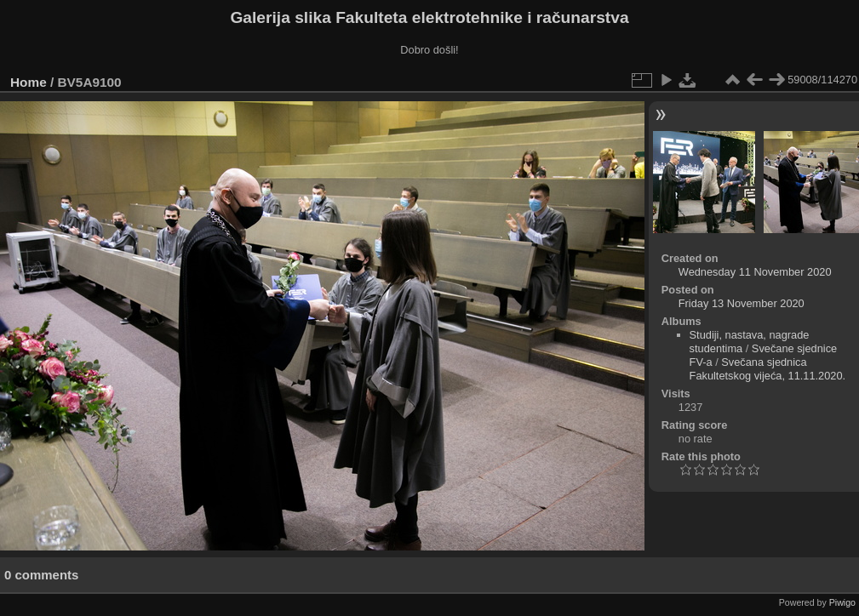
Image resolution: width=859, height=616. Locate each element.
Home (29, 82)
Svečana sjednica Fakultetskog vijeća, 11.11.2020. (768, 369)
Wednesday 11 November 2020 (755, 272)
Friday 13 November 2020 (742, 303)
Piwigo (842, 602)
